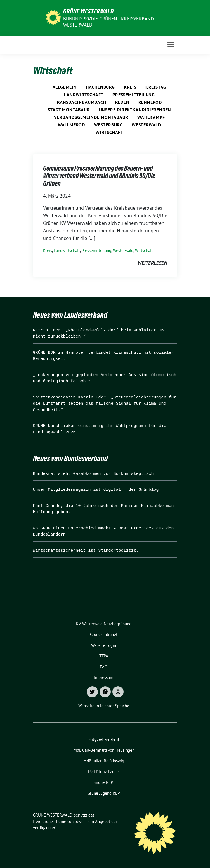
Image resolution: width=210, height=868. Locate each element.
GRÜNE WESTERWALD (89, 11)
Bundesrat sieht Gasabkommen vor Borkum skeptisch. (95, 474)
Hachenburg (100, 87)
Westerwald (146, 125)
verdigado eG (45, 828)
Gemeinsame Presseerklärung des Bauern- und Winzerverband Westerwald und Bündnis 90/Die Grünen (99, 176)
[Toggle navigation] (171, 45)
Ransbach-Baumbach (82, 102)
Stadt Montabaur (69, 110)
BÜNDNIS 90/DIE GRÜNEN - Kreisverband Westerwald (108, 22)
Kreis (130, 87)
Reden (122, 102)
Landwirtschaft (84, 95)
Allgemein (65, 87)
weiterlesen (152, 263)
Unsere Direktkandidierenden (135, 110)
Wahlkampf (151, 117)
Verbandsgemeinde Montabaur (91, 117)
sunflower (76, 821)
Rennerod (150, 102)
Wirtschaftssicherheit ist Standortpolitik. (86, 551)
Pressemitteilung (134, 95)
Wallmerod (71, 125)
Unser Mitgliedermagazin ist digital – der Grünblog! (97, 490)
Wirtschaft (109, 132)
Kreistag (156, 87)
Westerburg (108, 125)
